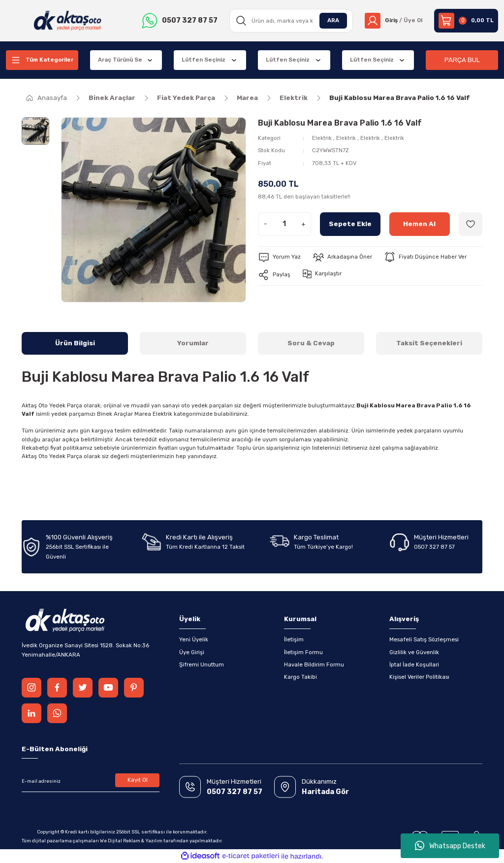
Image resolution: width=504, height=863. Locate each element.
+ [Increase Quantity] (303, 224)
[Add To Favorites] (471, 224)
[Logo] (68, 21)
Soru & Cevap (311, 343)
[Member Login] (394, 21)
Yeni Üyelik (194, 639)
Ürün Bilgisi (75, 343)
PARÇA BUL (462, 60)
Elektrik (322, 138)
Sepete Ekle (350, 224)
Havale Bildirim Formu (314, 664)
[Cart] (466, 21)
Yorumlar (193, 343)
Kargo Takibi (300, 677)
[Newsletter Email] (91, 781)
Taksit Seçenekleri (429, 343)
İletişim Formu (303, 652)
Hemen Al (419, 224)
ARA (333, 20)
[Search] (291, 21)
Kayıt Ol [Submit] (138, 780)
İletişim (294, 639)
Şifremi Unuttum (202, 664)
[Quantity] (284, 224)
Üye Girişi (192, 652)
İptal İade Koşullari (414, 664)
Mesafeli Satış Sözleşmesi (424, 639)
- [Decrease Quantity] (265, 224)
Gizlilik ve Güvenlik (414, 652)
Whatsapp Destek (450, 846)
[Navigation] (42, 60)
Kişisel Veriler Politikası (419, 677)
